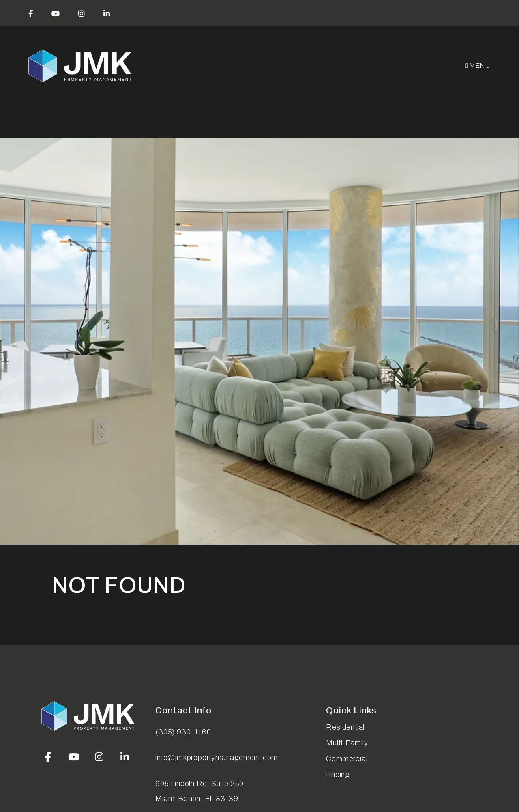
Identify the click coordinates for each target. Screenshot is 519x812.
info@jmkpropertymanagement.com (217, 758)
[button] (31, 13)
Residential (345, 727)
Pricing (338, 775)
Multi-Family (347, 743)
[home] (81, 66)
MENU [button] (478, 66)
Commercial (347, 759)
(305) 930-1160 (183, 732)
